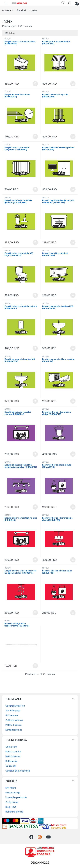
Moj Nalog (11, 788)
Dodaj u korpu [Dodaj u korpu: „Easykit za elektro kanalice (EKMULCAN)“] (73, 295)
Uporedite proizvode (16, 797)
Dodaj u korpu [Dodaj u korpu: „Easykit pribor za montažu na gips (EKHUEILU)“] (35, 560)
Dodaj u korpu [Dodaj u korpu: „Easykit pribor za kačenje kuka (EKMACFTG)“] (73, 507)
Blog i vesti (11, 807)
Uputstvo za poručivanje (18, 771)
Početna (7, 10)
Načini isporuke (13, 751)
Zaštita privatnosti (14, 720)
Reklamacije (11, 761)
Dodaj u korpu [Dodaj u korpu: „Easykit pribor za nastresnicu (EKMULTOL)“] (73, 84)
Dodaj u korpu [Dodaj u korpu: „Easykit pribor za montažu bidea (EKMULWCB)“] (35, 84)
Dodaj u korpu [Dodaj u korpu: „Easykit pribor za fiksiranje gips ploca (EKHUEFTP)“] (73, 560)
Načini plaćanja (13, 756)
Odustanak (11, 766)
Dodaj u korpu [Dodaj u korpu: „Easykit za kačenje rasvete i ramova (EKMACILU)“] (35, 454)
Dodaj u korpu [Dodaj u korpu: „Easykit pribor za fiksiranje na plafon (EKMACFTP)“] (73, 454)
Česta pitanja (12, 802)
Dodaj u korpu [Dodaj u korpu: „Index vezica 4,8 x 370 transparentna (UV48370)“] (35, 666)
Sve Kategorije (13, 711)
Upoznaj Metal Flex (15, 706)
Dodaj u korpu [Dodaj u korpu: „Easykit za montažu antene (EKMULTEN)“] (35, 137)
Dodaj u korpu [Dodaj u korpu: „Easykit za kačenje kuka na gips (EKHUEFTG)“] (73, 613)
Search (63, 3)
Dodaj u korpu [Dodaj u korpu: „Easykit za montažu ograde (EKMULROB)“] (73, 137)
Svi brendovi (12, 715)
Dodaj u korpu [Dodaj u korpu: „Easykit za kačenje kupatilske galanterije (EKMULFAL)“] (35, 242)
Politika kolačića (14, 725)
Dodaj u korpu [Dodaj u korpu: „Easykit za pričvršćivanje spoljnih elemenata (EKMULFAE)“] (73, 242)
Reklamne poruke (14, 812)
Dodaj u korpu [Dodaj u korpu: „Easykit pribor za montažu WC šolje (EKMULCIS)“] (35, 295)
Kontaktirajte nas (14, 730)
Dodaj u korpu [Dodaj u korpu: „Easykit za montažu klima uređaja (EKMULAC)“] (73, 401)
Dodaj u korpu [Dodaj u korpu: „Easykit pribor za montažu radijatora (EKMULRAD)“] (35, 189)
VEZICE (8, 621)
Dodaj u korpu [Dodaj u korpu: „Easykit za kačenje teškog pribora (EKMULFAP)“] (73, 189)
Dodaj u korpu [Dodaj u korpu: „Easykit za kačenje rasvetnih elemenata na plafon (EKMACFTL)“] (35, 507)
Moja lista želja (13, 792)
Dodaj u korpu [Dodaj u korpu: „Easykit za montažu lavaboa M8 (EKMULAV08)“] (35, 401)
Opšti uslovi (11, 747)
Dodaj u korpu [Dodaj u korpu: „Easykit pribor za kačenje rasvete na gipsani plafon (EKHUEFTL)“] (35, 613)
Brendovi (21, 10)
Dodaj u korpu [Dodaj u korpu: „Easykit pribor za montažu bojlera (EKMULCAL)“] (35, 348)
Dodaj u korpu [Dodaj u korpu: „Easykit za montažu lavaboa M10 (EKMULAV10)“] (73, 348)
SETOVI (8, 39)
